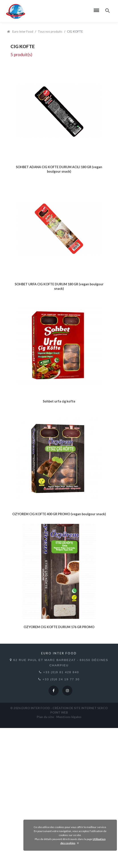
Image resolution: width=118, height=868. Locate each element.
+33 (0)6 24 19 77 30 (59, 819)
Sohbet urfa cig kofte (59, 485)
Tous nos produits (50, 32)
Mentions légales (69, 857)
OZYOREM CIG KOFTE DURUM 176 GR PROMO (59, 767)
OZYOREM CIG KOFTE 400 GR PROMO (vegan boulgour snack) (59, 626)
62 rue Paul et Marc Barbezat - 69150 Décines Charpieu (59, 802)
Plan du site (45, 857)
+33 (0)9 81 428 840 (59, 812)
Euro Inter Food (20, 32)
